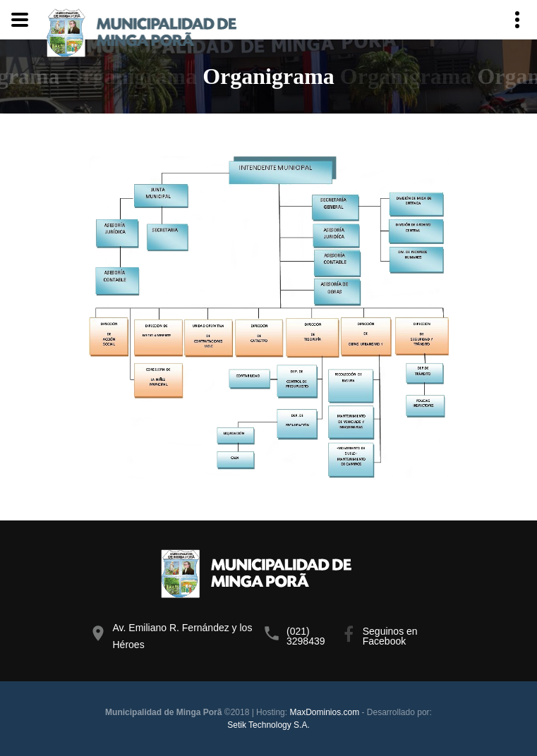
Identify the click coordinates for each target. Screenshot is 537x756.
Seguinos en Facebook (390, 636)
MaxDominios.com (324, 712)
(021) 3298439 (306, 636)
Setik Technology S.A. (268, 725)
